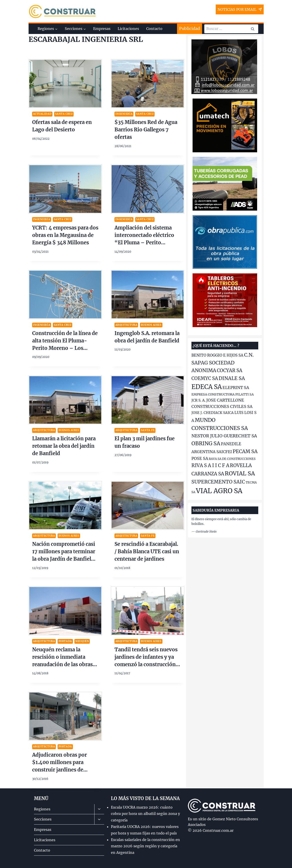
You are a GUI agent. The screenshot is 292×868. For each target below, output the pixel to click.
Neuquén (82, 641)
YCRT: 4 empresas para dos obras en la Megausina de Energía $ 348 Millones (65, 235)
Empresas (102, 29)
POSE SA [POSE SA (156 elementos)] (200, 459)
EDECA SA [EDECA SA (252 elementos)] (207, 387)
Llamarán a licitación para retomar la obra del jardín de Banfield (64, 446)
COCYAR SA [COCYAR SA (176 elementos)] (230, 370)
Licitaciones (128, 29)
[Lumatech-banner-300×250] (225, 125)
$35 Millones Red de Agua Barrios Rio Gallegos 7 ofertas (146, 130)
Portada (65, 641)
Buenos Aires (151, 325)
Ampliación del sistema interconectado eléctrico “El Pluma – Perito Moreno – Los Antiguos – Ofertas (146, 243)
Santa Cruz (64, 114)
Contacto (154, 29)
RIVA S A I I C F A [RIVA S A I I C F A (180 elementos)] (210, 465)
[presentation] (65, 84)
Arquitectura (126, 325)
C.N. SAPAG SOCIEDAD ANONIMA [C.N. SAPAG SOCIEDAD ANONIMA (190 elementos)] (223, 363)
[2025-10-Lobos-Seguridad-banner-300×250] (224, 67)
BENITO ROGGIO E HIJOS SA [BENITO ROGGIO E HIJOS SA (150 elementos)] (217, 355)
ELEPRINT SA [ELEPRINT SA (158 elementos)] (236, 388)
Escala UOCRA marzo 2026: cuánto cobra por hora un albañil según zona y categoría (145, 814)
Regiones (42, 809)
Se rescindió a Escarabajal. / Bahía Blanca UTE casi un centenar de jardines (147, 551)
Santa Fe (148, 430)
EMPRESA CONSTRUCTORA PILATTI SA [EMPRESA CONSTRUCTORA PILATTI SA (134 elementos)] (223, 394)
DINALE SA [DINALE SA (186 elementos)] (232, 378)
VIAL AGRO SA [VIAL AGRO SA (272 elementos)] (219, 491)
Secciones (43, 819)
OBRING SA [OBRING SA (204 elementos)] (206, 443)
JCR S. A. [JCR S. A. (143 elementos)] (199, 400)
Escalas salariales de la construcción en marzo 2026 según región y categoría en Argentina (145, 846)
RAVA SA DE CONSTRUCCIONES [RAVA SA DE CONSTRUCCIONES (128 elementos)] (232, 459)
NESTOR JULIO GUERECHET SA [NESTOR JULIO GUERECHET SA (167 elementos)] (224, 436)
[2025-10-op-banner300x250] (225, 242)
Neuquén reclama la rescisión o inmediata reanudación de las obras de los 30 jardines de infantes (62, 664)
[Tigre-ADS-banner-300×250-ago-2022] (225, 184)
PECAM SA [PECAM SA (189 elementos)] (245, 451)
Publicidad (190, 28)
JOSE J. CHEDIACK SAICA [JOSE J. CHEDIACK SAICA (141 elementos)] (213, 413)
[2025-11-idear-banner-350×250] (225, 300)
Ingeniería (124, 114)
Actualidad (42, 114)
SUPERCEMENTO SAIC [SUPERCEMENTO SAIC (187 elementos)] (218, 482)
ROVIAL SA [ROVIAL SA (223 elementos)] (240, 473)
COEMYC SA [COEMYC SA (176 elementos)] (205, 378)
